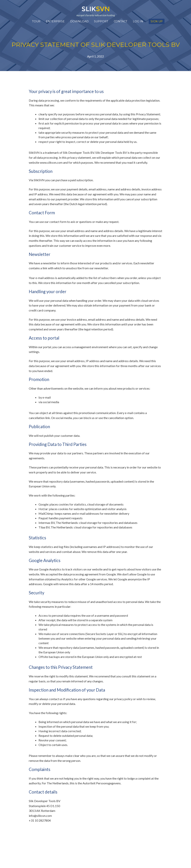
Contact (121, 21)
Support (101, 21)
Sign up (157, 21)
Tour (36, 21)
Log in (138, 21)
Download (79, 21)
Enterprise (55, 21)
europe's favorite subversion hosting (96, 11)
